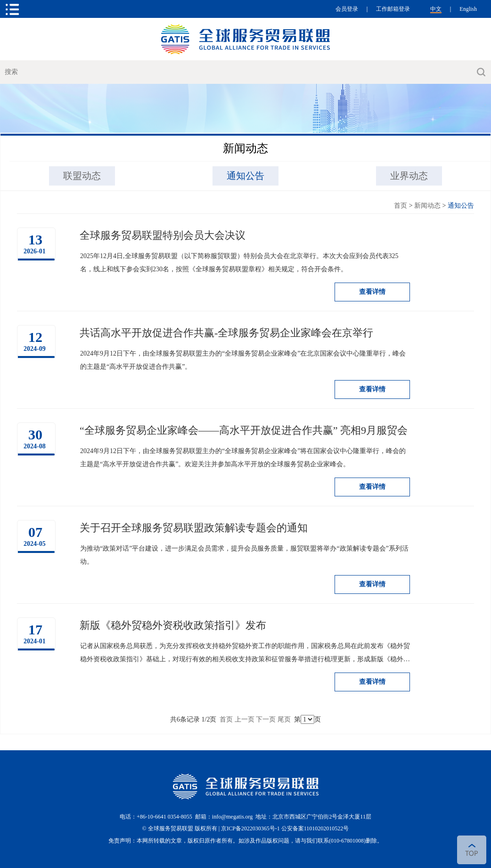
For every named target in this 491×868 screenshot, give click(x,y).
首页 (401, 206)
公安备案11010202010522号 (315, 828)
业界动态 (409, 176)
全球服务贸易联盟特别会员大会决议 (163, 235)
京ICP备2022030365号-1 (251, 828)
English (468, 9)
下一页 (266, 719)
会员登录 (347, 9)
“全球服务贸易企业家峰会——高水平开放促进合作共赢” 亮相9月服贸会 (244, 430)
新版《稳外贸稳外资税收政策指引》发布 (173, 625)
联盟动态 (82, 176)
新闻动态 (427, 206)
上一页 (245, 719)
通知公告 (245, 176)
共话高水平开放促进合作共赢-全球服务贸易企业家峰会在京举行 (226, 333)
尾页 (284, 719)
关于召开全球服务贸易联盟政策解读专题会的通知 (194, 528)
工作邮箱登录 (393, 9)
